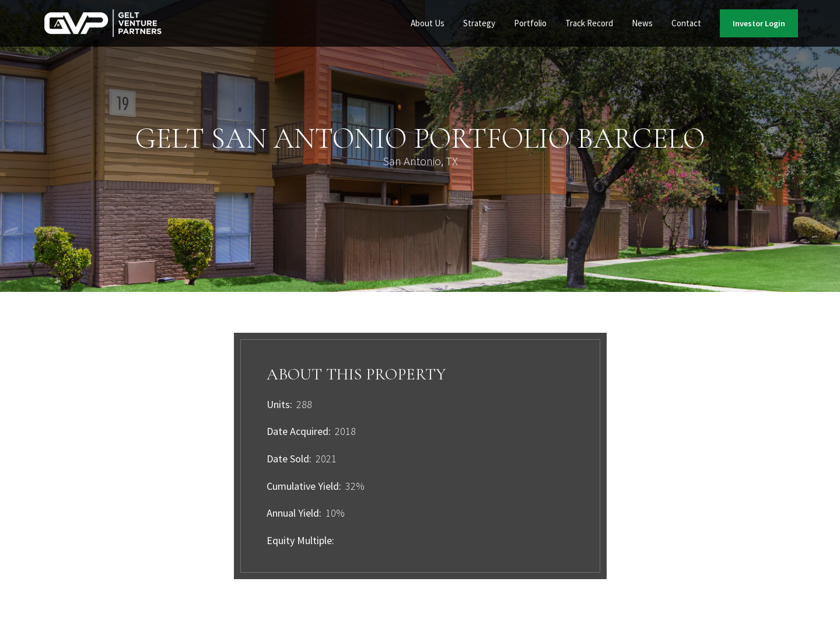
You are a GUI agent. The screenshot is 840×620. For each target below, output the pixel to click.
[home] (103, 24)
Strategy (479, 23)
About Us (428, 23)
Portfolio (530, 23)
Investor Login (759, 23)
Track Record (589, 23)
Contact (686, 23)
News (642, 23)
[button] (428, 23)
